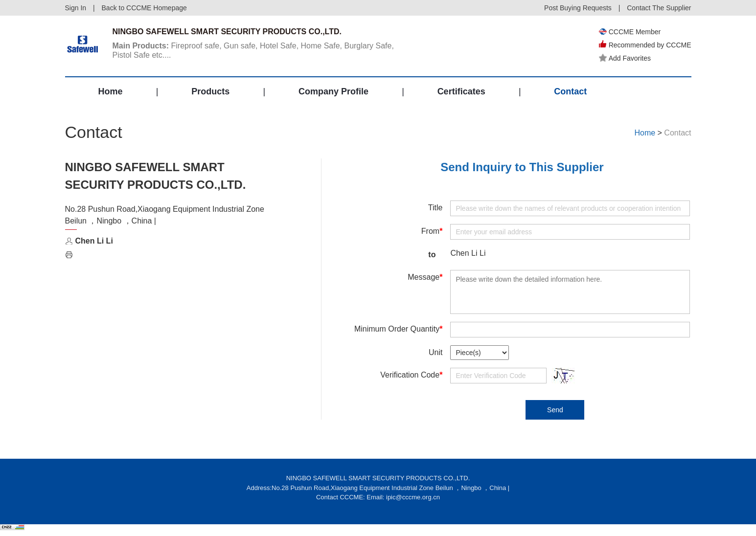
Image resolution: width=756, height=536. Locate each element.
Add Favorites (625, 58)
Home (111, 91)
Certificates (461, 91)
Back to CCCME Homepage (144, 8)
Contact (570, 91)
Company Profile (333, 91)
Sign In (76, 8)
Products (210, 91)
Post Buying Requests (578, 8)
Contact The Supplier (659, 8)
